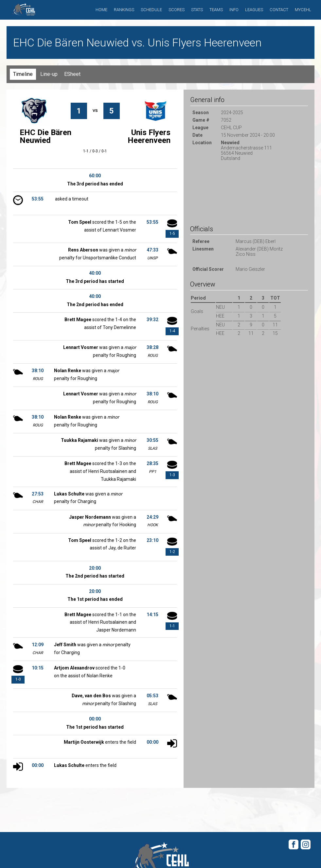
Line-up (49, 74)
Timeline (23, 74)
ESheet (72, 74)
